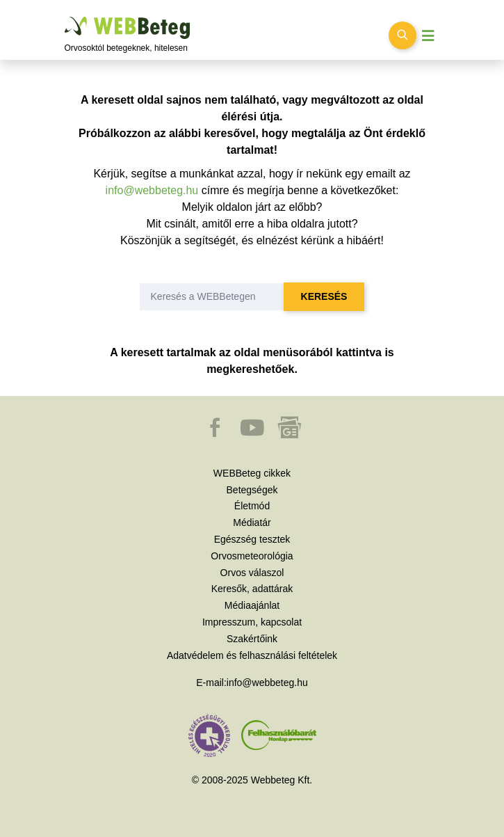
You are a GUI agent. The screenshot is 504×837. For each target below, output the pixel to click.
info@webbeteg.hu (152, 190)
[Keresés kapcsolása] (403, 35)
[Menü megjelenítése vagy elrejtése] (428, 36)
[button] (216, 434)
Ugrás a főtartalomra (65, 17)
